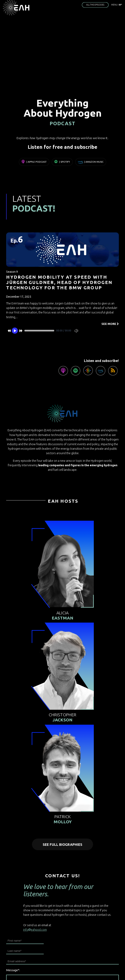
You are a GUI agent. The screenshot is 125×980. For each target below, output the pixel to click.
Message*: (13, 970)
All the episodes (95, 5)
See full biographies (62, 844)
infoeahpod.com (35, 930)
